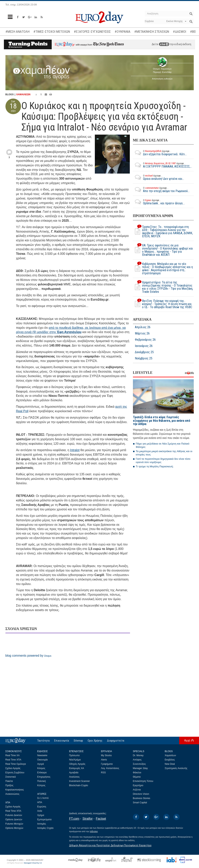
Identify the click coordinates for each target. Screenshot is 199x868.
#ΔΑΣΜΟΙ (180, 32)
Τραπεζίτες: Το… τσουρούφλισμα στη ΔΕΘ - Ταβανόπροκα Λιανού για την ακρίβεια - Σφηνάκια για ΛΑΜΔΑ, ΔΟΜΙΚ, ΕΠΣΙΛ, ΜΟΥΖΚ (163, 232)
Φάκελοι (137, 773)
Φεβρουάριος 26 (145, 340)
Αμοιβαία (74, 773)
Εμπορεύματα (45, 819)
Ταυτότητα (43, 741)
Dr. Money (138, 755)
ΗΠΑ (40, 802)
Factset (101, 819)
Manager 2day (140, 768)
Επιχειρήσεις (44, 777)
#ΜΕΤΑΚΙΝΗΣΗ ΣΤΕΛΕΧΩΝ (152, 32)
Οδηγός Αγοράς (77, 764)
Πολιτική (42, 781)
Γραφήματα (107, 764)
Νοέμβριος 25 (144, 358)
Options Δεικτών (14, 819)
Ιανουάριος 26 (144, 346)
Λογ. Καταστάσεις (110, 768)
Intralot (75, 450)
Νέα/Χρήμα (75, 760)
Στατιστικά (11, 777)
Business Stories (142, 798)
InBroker (94, 831)
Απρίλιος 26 (143, 327)
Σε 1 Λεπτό (43, 798)
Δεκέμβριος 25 (144, 352)
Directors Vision (141, 794)
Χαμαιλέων (170, 755)
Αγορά (41, 764)
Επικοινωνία (62, 741)
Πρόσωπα (74, 755)
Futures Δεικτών (14, 815)
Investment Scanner (80, 781)
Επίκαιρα (42, 773)
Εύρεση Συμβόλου (15, 773)
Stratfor (87, 819)
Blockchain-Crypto (79, 785)
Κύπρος (41, 785)
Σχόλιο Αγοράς (13, 768)
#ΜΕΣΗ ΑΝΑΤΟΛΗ (17, 32)
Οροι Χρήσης (95, 741)
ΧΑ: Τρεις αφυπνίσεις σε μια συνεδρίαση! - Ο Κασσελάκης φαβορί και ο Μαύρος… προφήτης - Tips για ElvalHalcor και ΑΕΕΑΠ (163, 250)
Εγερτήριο (138, 785)
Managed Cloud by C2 (33, 863)
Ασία (40, 811)
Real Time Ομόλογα (16, 764)
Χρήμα (41, 815)
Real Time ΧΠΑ (13, 760)
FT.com (74, 819)
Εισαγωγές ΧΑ (77, 768)
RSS (103, 773)
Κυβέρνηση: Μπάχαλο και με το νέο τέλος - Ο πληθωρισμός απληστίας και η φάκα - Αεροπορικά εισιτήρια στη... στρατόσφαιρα (163, 269)
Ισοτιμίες (42, 824)
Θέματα (137, 777)
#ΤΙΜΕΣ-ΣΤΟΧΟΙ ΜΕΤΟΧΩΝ (52, 32)
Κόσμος (41, 768)
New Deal (170, 764)
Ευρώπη (42, 807)
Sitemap (78, 741)
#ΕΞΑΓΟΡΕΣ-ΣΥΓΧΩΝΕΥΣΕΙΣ (92, 32)
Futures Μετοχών (14, 824)
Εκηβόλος (170, 760)
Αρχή (187, 740)
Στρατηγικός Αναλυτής (176, 768)
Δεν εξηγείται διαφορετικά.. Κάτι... (160, 153)
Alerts (104, 760)
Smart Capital (140, 803)
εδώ (164, 44)
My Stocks (106, 755)
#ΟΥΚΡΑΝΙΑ (123, 32)
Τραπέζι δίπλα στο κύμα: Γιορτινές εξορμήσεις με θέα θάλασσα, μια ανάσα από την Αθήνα (162, 421)
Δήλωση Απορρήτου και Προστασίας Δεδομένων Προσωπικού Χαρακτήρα (110, 845)
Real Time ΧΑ (13, 755)
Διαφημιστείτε (116, 741)
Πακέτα (9, 781)
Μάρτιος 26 (142, 333)
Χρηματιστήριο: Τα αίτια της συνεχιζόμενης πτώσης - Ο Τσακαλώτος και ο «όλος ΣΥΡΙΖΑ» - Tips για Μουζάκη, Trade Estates (163, 287)
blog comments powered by (28, 656)
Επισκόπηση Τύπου (143, 781)
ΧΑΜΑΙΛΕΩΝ (23, 94)
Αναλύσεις (74, 777)
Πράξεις (10, 785)
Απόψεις (137, 760)
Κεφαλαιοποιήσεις (15, 790)
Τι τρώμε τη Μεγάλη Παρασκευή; (155, 466)
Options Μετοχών (14, 828)
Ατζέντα (137, 790)
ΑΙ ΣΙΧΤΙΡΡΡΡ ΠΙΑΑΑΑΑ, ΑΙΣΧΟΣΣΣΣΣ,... (162, 165)
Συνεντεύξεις (139, 764)
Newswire (42, 755)
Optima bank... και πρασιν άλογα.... (159, 202)
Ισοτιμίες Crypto (45, 828)
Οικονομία (43, 760)
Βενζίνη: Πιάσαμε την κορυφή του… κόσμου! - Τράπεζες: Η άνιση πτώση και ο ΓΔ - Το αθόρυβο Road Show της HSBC (163, 304)
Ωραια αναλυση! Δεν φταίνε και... (158, 177)
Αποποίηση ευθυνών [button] (162, 79)
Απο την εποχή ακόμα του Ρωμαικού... (161, 190)
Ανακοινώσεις (13, 794)
